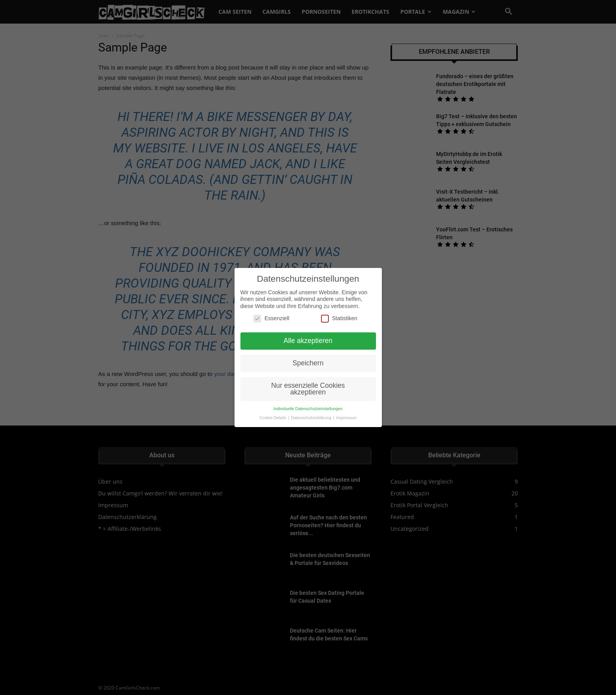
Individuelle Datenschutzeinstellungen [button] (308, 398)
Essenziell (271, 308)
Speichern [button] (308, 352)
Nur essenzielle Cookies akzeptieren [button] (308, 378)
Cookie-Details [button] (273, 407)
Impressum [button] (346, 407)
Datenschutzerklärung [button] (312, 407)
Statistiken (339, 308)
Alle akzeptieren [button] (308, 330)
